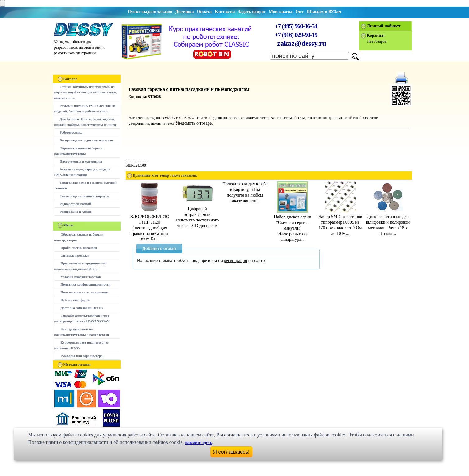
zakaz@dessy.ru (302, 43)
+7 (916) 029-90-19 (296, 35)
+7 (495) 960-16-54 (296, 26)
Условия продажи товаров (81, 277)
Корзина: (376, 35)
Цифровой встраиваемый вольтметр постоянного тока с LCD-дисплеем (197, 214)
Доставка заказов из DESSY (82, 308)
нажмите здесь (198, 443)
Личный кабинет (384, 26)
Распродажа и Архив (76, 212)
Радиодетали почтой (75, 204)
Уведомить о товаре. (194, 123)
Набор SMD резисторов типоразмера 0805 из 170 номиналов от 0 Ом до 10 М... (340, 222)
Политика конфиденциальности (86, 284)
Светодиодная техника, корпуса (84, 196)
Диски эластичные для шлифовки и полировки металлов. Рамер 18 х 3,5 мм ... (388, 222)
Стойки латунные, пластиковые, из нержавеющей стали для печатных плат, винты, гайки (86, 92)
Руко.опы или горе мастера (82, 356)
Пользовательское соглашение (84, 292)
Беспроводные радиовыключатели (87, 140)
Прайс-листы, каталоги (79, 248)
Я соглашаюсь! (231, 452)
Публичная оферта (75, 300)
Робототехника (71, 132)
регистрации (236, 261)
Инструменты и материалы (81, 161)
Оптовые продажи (75, 255)
